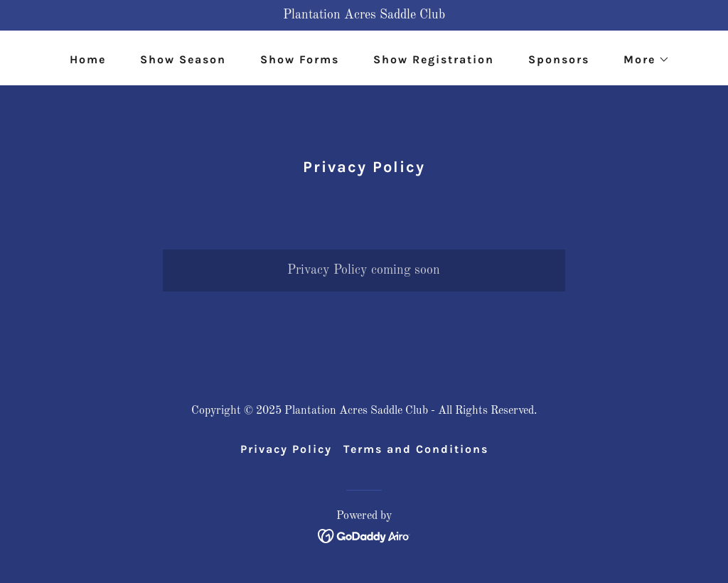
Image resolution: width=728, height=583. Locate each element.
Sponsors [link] (559, 59)
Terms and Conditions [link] (416, 449)
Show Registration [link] (434, 59)
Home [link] (88, 59)
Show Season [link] (183, 59)
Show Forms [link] (300, 59)
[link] (364, 535)
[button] (641, 60)
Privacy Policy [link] (286, 449)
